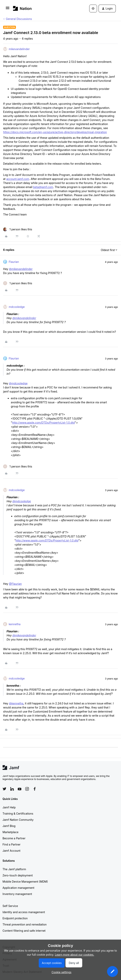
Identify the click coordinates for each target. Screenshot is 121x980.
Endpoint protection (15, 918)
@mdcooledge (18, 383)
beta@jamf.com (43, 187)
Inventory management (17, 894)
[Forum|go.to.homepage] (22, 8)
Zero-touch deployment (18, 875)
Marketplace (10, 832)
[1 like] (18, 229)
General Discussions (19, 19)
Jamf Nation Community (18, 820)
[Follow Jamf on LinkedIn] (12, 789)
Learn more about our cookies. (75, 955)
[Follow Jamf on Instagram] (27, 789)
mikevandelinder (19, 49)
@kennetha (16, 703)
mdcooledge (17, 307)
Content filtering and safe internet (24, 931)
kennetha (15, 624)
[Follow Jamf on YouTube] (20, 789)
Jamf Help (9, 807)
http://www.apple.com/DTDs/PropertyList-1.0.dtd (44, 423)
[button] (8, 9)
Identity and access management (24, 912)
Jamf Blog (9, 826)
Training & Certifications (18, 814)
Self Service (10, 906)
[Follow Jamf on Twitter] (4, 789)
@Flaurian (15, 584)
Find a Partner (12, 844)
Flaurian (14, 262)
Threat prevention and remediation (25, 924)
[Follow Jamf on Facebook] (35, 789)
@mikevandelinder (21, 269)
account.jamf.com (18, 179)
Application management (18, 888)
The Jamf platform (14, 869)
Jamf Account (11, 851)
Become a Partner (14, 838)
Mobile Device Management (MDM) (25, 882)
